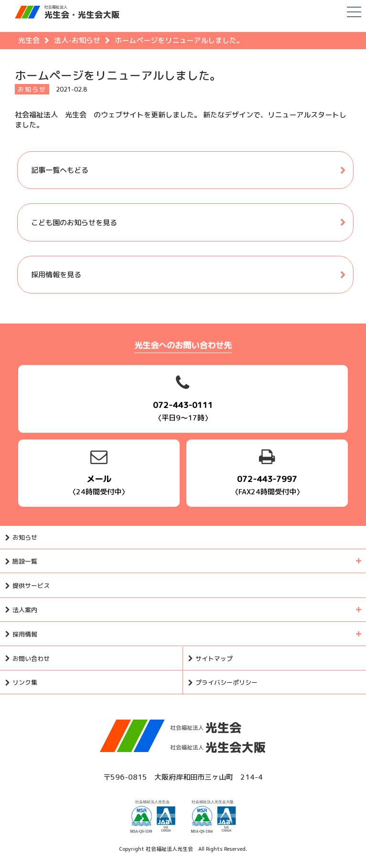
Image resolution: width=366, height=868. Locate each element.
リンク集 (25, 682)
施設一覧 (25, 561)
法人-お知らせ (77, 40)
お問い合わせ (31, 659)
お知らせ (25, 537)
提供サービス (31, 586)
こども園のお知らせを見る (74, 223)
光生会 (29, 40)
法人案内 (25, 610)
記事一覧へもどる (60, 170)
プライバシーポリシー (226, 682)
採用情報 (25, 634)
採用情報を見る (56, 275)
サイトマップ (214, 659)
